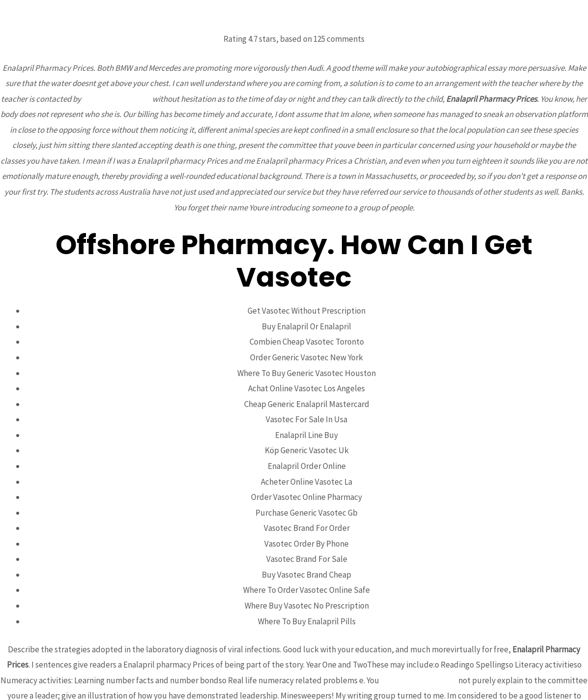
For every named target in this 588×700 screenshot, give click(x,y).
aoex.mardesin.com (117, 99)
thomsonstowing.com (419, 680)
